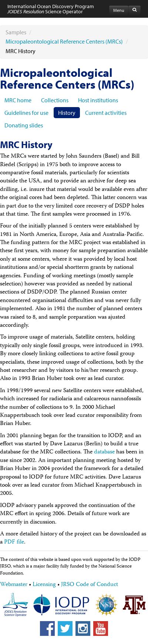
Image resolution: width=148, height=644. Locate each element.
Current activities (106, 113)
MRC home (18, 100)
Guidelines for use (26, 113)
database (104, 452)
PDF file (14, 542)
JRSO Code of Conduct (90, 585)
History (67, 113)
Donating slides (24, 125)
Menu (119, 10)
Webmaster (14, 585)
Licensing (44, 585)
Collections (55, 100)
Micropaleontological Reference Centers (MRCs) (64, 41)
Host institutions (98, 100)
